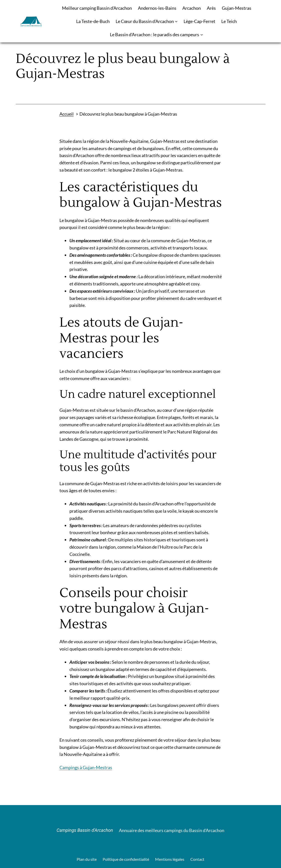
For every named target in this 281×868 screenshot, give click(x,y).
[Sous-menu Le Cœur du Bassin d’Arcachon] (176, 21)
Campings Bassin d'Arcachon (85, 830)
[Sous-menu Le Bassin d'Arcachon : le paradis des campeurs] (202, 35)
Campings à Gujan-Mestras (86, 767)
